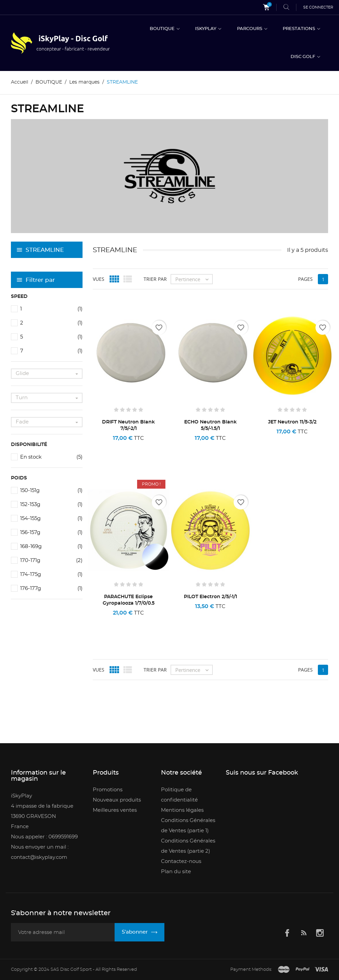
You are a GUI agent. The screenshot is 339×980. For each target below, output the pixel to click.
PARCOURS (250, 29)
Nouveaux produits (117, 800)
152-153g (51, 505)
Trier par (155, 279)
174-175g (51, 574)
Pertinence (194, 279)
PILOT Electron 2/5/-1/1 (210, 597)
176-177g (51, 588)
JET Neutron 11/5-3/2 (292, 422)
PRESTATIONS (299, 29)
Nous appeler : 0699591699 (44, 837)
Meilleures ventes (115, 810)
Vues (99, 279)
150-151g (51, 491)
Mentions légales (182, 810)
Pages (305, 279)
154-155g (51, 518)
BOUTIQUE (163, 29)
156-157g (51, 532)
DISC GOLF (303, 57)
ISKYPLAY (206, 29)
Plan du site (176, 872)
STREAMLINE (45, 250)
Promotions (108, 790)
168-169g (51, 546)
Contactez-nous (181, 861)
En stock (51, 457)
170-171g (51, 560)
